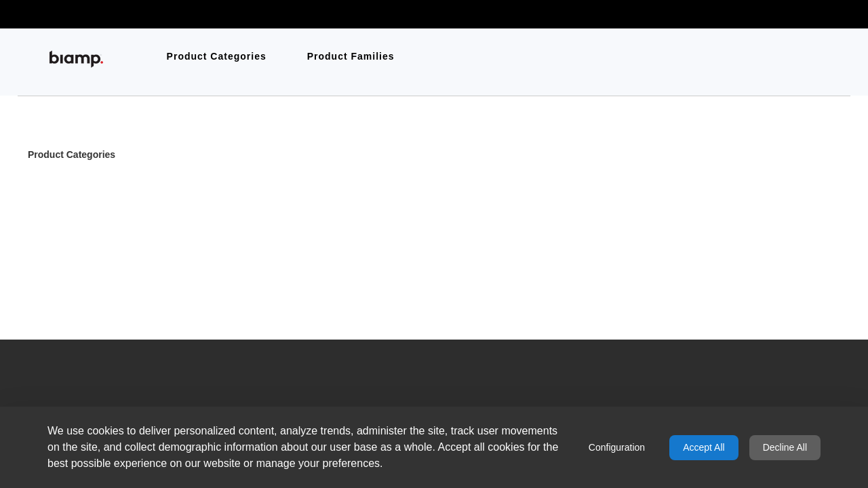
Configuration (617, 447)
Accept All (704, 447)
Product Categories (72, 156)
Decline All (785, 447)
